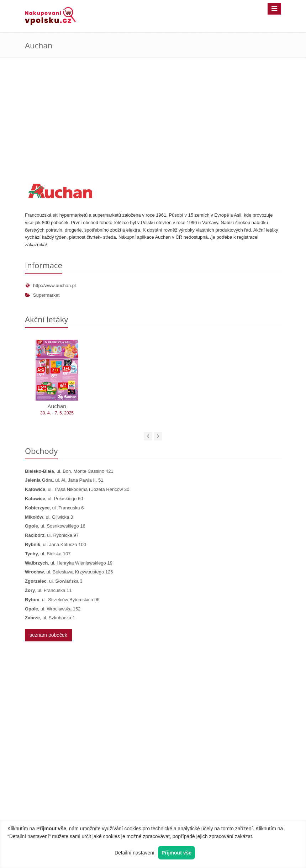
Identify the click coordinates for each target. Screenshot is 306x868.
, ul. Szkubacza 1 (50, 618)
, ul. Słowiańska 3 (54, 581)
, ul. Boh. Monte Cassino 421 (69, 471)
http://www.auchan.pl (50, 285)
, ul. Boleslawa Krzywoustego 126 (69, 572)
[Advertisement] (153, 125)
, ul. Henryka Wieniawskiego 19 (69, 563)
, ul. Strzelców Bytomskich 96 (62, 600)
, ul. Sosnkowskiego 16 (55, 526)
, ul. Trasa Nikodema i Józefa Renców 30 (77, 489)
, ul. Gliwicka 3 (49, 517)
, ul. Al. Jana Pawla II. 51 (64, 480)
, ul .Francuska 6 (54, 508)
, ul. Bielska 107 (48, 554)
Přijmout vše (176, 853)
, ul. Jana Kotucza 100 (56, 544)
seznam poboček (48, 635)
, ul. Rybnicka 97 (52, 535)
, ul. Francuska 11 (48, 590)
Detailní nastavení (134, 853)
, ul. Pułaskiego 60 (54, 499)
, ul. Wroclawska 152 (53, 609)
